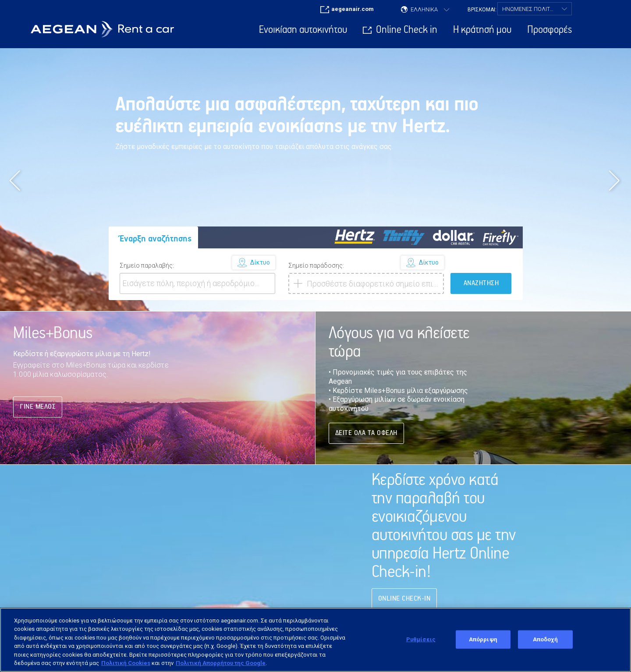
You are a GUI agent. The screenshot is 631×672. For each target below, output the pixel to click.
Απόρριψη (483, 639)
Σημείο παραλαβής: (147, 265)
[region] (315, 640)
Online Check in (407, 30)
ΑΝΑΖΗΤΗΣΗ (481, 283)
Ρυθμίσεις (421, 639)
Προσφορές (549, 30)
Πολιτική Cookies (126, 663)
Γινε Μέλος (38, 407)
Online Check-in (404, 599)
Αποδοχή (545, 639)
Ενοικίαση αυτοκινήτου (303, 30)
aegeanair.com (353, 9)
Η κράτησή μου (482, 30)
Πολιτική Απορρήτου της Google (221, 663)
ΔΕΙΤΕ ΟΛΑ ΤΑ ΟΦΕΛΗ (366, 433)
